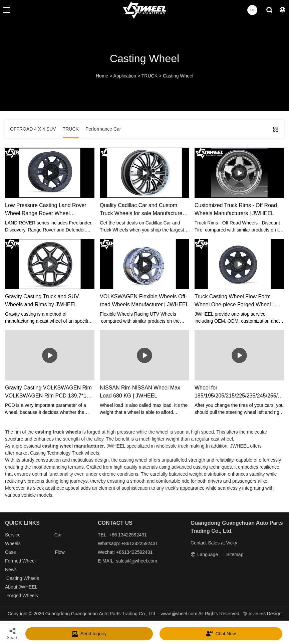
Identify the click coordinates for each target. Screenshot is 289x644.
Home (102, 76)
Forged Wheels (22, 596)
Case (11, 552)
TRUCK (150, 76)
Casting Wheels (23, 578)
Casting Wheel (178, 76)
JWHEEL (28, 587)
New (10, 570)
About (12, 587)
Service (13, 535)
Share (13, 633)
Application (125, 76)
